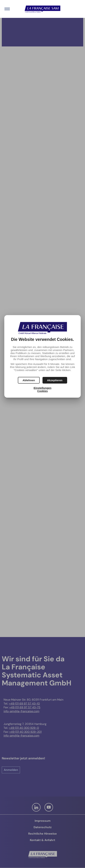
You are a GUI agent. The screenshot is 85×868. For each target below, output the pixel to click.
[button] (55, 380)
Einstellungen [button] (42, 388)
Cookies (42, 391)
